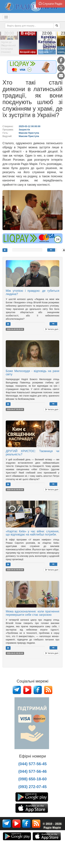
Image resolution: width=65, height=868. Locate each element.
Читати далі (52, 329)
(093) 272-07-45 (32, 787)
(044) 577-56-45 (32, 764)
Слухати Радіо (50, 4)
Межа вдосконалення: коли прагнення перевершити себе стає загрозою (32, 613)
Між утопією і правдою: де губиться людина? (32, 292)
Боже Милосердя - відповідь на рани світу (32, 373)
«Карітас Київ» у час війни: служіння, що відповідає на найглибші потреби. (32, 533)
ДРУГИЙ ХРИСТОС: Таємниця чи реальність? (32, 453)
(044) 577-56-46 (32, 771)
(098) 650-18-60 (32, 779)
